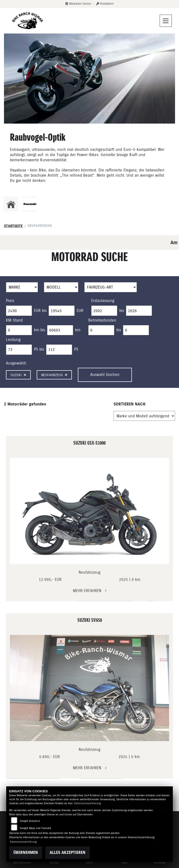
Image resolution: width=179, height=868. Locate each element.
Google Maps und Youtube (35, 828)
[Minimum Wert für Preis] (19, 311)
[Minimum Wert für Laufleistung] (19, 330)
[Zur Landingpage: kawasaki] (30, 204)
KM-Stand (14, 320)
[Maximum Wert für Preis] (62, 311)
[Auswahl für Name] (61, 287)
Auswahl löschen (105, 375)
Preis (10, 301)
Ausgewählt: (16, 363)
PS (76, 349)
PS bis (39, 349)
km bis (40, 330)
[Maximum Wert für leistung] (59, 350)
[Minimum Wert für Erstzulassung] (104, 311)
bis (122, 311)
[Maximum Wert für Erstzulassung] (139, 311)
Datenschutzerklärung (88, 803)
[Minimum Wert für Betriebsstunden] (101, 330)
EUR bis (40, 311)
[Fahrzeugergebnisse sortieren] (144, 416)
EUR (80, 311)
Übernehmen (26, 852)
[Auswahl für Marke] (22, 287)
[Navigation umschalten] (166, 21)
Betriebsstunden (102, 320)
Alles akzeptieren (68, 852)
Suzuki (18, 375)
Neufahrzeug (54, 375)
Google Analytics (30, 821)
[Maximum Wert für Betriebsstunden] (136, 330)
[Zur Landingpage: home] (11, 204)
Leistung (13, 340)
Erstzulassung (103, 301)
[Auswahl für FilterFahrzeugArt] (111, 287)
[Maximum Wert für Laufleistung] (60, 330)
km (78, 330)
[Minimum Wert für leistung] (19, 350)
